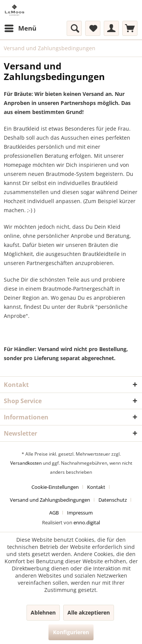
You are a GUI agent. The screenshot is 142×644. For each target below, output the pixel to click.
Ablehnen (43, 612)
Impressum (80, 513)
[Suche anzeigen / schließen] (74, 28)
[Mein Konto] (111, 28)
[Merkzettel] (93, 28)
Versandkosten (26, 463)
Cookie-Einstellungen (55, 487)
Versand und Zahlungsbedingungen (50, 500)
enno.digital (87, 522)
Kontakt (96, 487)
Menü (20, 27)
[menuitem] (20, 28)
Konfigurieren (71, 632)
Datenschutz (113, 500)
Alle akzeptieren (89, 612)
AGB (54, 513)
